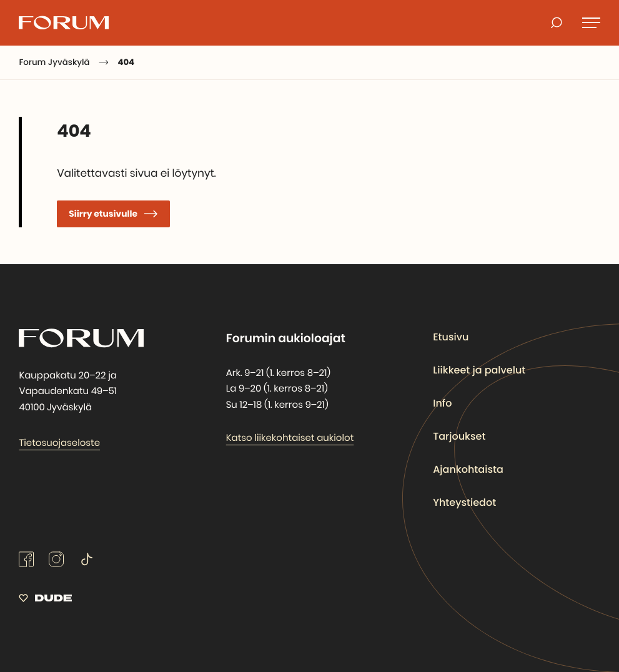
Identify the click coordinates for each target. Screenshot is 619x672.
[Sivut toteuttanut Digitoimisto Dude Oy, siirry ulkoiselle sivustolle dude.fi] (45, 600)
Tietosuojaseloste (59, 443)
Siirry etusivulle (104, 214)
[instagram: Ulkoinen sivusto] (56, 564)
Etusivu (451, 337)
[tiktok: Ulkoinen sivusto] (86, 564)
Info (442, 403)
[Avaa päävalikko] (591, 22)
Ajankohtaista (468, 469)
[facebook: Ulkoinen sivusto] (26, 564)
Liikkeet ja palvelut (479, 370)
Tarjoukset (459, 436)
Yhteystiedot (465, 502)
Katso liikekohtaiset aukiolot (290, 438)
